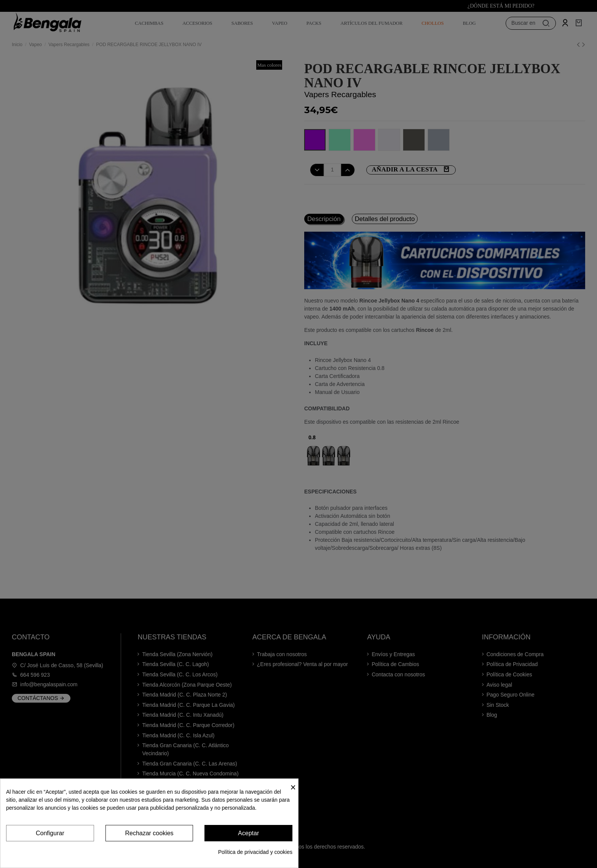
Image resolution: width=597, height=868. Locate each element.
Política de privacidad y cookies (255, 852)
